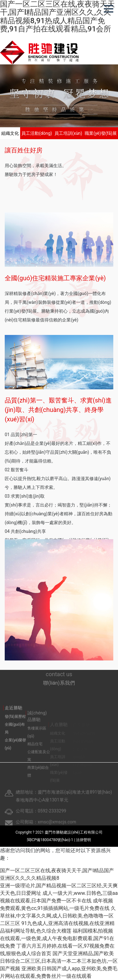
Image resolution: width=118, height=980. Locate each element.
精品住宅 (35, 754)
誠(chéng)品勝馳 (37, 727)
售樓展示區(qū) (37, 743)
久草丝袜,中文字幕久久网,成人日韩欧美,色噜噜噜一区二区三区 (58, 916)
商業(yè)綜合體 (38, 782)
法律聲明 (83, 840)
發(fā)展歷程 (15, 724)
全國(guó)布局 (15, 736)
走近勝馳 (14, 715)
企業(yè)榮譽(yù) (15, 751)
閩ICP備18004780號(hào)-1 (51, 840)
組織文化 (10, 133)
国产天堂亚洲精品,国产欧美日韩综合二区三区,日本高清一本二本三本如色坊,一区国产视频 (59, 961)
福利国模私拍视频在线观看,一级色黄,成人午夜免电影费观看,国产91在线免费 (57, 938)
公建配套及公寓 (39, 766)
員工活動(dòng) (37, 133)
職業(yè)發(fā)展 (101, 133)
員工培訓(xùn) (68, 133)
